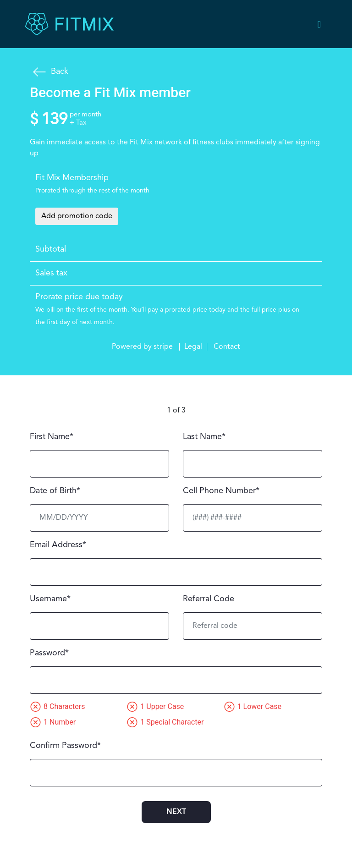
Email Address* (58, 545)
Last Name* (204, 437)
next (176, 812)
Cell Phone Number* (221, 491)
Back (49, 72)
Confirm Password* (65, 746)
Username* (50, 599)
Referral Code (209, 599)
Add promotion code (77, 216)
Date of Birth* (55, 491)
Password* (49, 653)
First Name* (52, 437)
